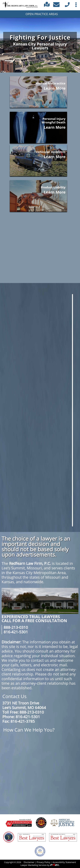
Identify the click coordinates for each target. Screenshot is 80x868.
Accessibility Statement (64, 862)
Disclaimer (29, 862)
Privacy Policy (43, 862)
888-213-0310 (16, 627)
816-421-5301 (16, 632)
